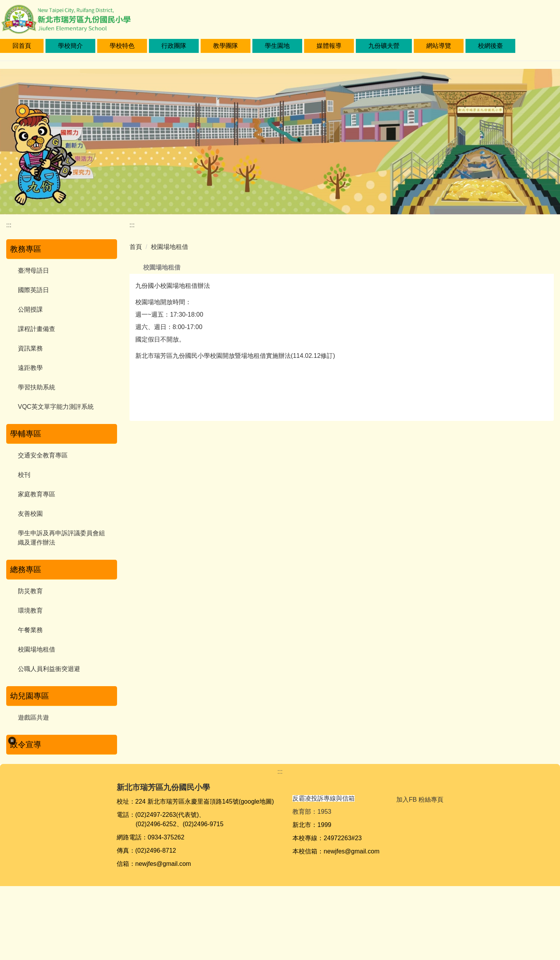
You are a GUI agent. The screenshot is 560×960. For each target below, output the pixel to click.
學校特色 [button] (154, 46)
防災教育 (30, 591)
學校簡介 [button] (102, 46)
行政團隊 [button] (206, 46)
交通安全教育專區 (43, 455)
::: (15, 46)
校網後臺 (522, 46)
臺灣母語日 (33, 271)
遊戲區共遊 (33, 717)
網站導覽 (471, 46)
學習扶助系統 (37, 387)
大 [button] (541, 286)
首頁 (136, 247)
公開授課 (30, 309)
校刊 (24, 475)
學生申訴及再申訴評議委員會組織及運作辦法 (61, 538)
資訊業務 (30, 348)
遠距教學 (30, 368)
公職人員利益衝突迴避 (49, 669)
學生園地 (309, 46)
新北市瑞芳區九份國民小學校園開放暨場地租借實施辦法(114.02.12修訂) (235, 369)
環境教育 (30, 611)
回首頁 (54, 46)
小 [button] (511, 286)
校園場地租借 (37, 649)
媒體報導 (361, 46)
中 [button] (526, 286)
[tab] (49, 825)
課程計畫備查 (37, 329)
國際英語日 (33, 290)
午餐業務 (30, 630)
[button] (12, 741)
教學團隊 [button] (257, 46)
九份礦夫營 (416, 46)
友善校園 (30, 514)
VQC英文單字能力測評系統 (56, 407)
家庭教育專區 (37, 494)
